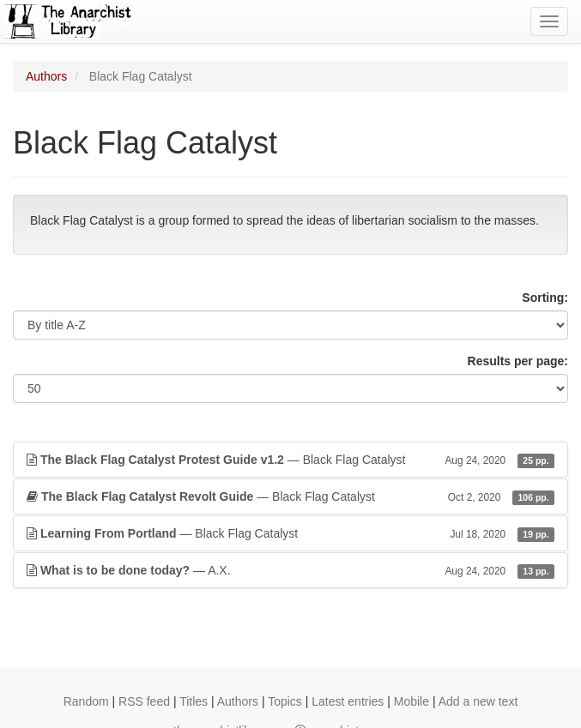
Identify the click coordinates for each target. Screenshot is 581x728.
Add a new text (478, 701)
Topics (285, 701)
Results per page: (518, 361)
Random (86, 701)
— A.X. (290, 570)
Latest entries (348, 701)
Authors (46, 76)
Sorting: (545, 298)
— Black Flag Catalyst (290, 460)
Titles (194, 701)
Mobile (412, 701)
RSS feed (144, 701)
